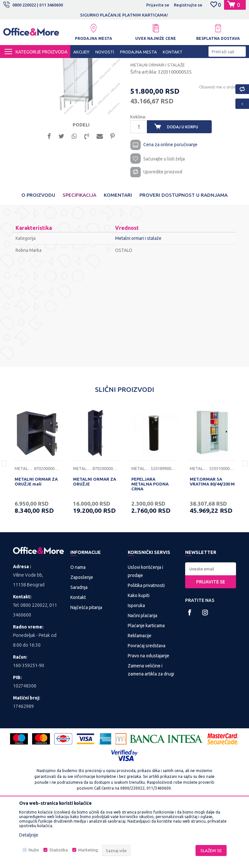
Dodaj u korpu (183, 186)
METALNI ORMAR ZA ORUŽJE (95, 542)
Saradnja (79, 648)
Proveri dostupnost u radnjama (184, 256)
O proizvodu (38, 256)
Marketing (88, 850)
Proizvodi (42, 64)
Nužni (34, 850)
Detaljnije (29, 835)
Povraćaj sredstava (147, 707)
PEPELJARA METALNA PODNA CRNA (150, 545)
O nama (78, 628)
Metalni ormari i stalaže (130, 64)
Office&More (16, 64)
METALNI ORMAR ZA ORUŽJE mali (36, 542)
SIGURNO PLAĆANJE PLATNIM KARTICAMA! (124, 15)
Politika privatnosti (146, 646)
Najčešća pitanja (86, 668)
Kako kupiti (139, 656)
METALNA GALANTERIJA (80, 64)
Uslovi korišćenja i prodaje (145, 632)
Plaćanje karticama (146, 686)
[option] (124, 15)
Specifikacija (79, 256)
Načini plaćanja (142, 676)
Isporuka (136, 666)
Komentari (118, 256)
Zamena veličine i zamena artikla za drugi (151, 731)
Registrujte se (188, 5)
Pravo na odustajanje (148, 717)
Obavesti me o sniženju (220, 146)
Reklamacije (140, 697)
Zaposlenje (82, 638)
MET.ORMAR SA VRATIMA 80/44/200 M (212, 542)
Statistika (59, 850)
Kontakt (78, 658)
